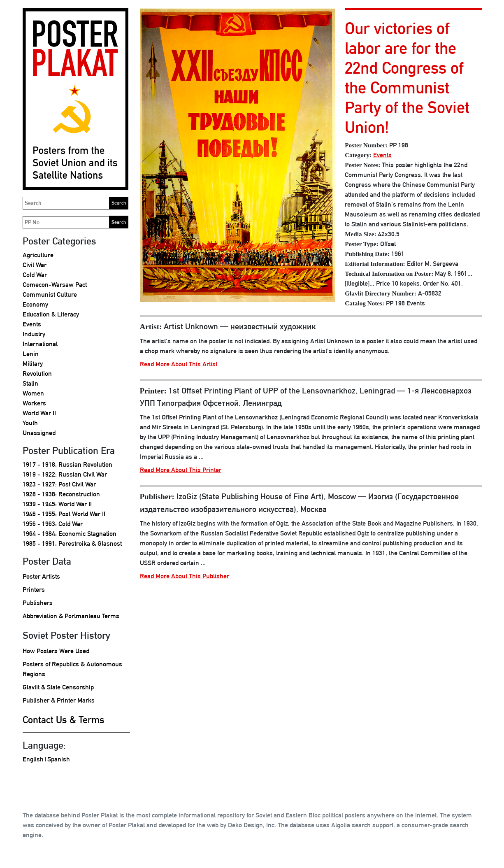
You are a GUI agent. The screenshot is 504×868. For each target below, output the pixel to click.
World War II (39, 413)
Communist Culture (50, 294)
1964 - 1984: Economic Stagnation (70, 534)
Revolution (37, 373)
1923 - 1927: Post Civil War (59, 484)
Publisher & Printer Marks (59, 700)
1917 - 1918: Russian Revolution (67, 464)
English (33, 759)
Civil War (35, 265)
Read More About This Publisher (185, 576)
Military (33, 364)
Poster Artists (41, 576)
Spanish (59, 759)
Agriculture (38, 255)
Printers (34, 590)
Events (32, 324)
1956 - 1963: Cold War (53, 524)
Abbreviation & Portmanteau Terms (71, 616)
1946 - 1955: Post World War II (64, 514)
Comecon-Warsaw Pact (55, 285)
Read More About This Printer (181, 470)
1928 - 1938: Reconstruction (61, 494)
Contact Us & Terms (64, 719)
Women (33, 393)
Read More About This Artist (179, 364)
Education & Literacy (51, 314)
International (40, 344)
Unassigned (39, 433)
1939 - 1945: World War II (57, 504)
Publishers (38, 603)
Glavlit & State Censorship (58, 687)
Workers (34, 403)
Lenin (31, 354)
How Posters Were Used (56, 651)
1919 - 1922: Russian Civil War (65, 474)
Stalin (30, 383)
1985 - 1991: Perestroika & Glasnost (72, 543)
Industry (34, 334)
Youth (30, 423)
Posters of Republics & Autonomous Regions (72, 669)
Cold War (35, 275)
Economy (35, 304)
